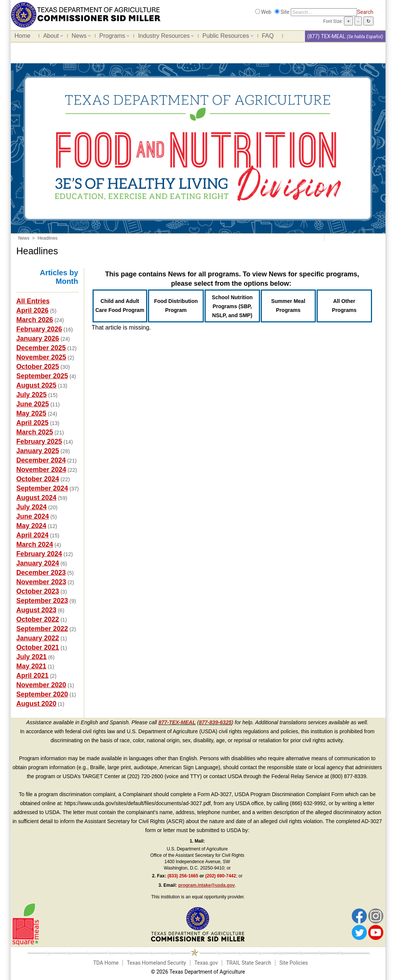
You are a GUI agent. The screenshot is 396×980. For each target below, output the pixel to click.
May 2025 (31, 413)
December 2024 (41, 460)
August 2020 (37, 704)
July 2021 (32, 657)
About (51, 37)
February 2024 (39, 554)
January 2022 (38, 638)
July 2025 (32, 395)
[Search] (324, 12)
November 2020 (41, 685)
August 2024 (37, 498)
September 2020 (42, 694)
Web (266, 12)
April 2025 (33, 423)
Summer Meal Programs (288, 306)
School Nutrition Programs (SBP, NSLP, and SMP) (232, 306)
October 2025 (38, 367)
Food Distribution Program (176, 306)
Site (285, 12)
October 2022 (38, 619)
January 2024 (38, 563)
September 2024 (42, 488)
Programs (113, 37)
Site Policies (294, 963)
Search (365, 12)
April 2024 (33, 535)
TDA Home (106, 963)
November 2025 (41, 357)
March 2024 (35, 544)
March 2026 (35, 320)
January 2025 (38, 451)
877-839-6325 (215, 722)
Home (23, 36)
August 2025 (37, 385)
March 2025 (35, 432)
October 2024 (38, 479)
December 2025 (41, 348)
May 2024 (31, 526)
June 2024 (33, 516)
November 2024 (41, 470)
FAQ (268, 36)
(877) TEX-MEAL (326, 36)
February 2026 (39, 329)
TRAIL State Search (249, 963)
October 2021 (38, 647)
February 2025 (39, 442)
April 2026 (33, 310)
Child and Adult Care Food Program (120, 306)
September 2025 (42, 376)
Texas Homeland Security (156, 963)
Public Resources (226, 37)
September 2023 (42, 601)
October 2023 (38, 591)
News (79, 37)
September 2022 (42, 629)
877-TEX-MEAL (177, 722)
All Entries (33, 301)
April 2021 (33, 676)
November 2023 (41, 582)
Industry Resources (164, 37)
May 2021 (31, 666)
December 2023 (41, 573)
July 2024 (32, 507)
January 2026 (38, 339)
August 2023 (37, 610)
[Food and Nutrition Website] (86, 14)
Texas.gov (206, 963)
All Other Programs (344, 306)
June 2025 (33, 404)
